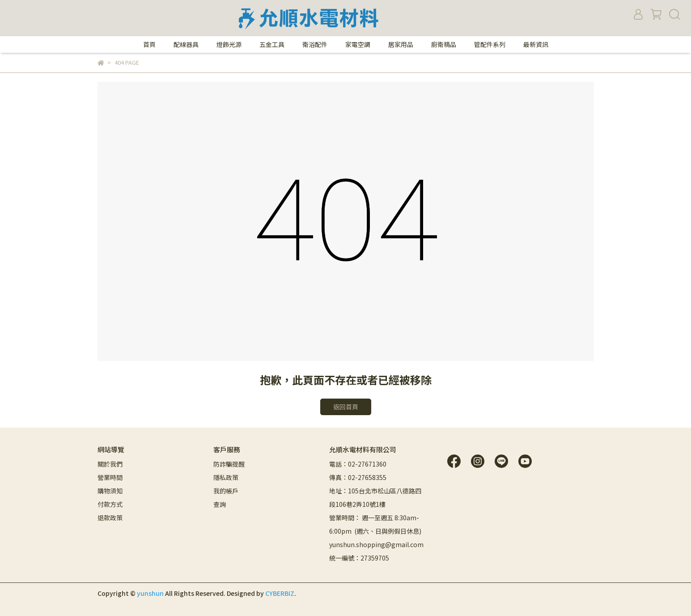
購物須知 (110, 491)
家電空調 (358, 44)
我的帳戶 (226, 491)
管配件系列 (490, 44)
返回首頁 (346, 407)
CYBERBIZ (280, 593)
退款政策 (110, 518)
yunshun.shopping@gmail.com (376, 544)
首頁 (149, 44)
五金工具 (272, 44)
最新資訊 (536, 44)
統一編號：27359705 (359, 558)
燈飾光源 (229, 44)
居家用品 (401, 44)
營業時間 (110, 477)
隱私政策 (226, 477)
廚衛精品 (444, 44)
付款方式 (110, 504)
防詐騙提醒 (229, 464)
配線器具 (186, 44)
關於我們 (110, 464)
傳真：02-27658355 (358, 477)
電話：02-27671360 (358, 464)
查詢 (220, 504)
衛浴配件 (315, 44)
